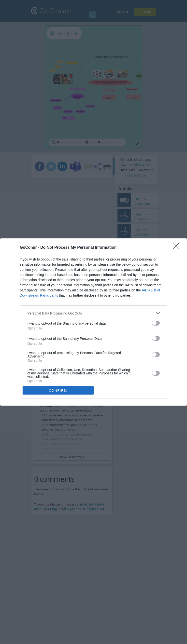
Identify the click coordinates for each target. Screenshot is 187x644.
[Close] (177, 248)
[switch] (156, 323)
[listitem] (94, 313)
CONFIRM (58, 391)
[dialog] (93, 322)
